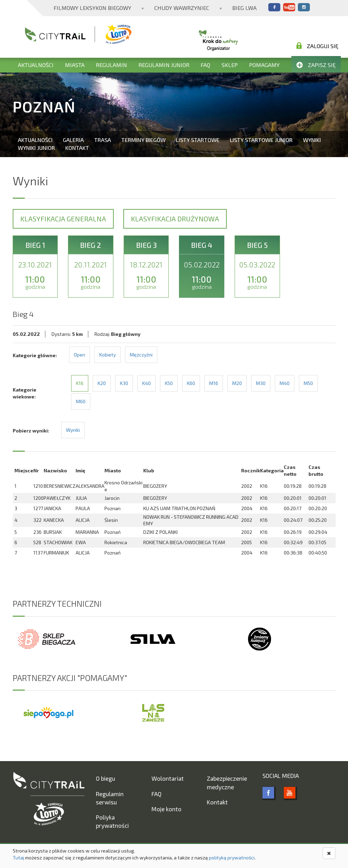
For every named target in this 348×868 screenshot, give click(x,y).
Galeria (73, 140)
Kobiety (108, 355)
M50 (308, 383)
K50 (169, 383)
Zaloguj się (317, 46)
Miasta (75, 65)
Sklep (230, 65)
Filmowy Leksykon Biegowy (92, 8)
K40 (147, 383)
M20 (237, 383)
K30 (124, 383)
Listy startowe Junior (261, 140)
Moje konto (166, 809)
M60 (81, 401)
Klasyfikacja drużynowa (175, 219)
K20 (102, 383)
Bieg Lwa (244, 8)
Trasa (103, 140)
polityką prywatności (232, 858)
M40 (285, 383)
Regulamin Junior (164, 65)
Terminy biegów (143, 140)
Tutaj (18, 858)
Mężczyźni (141, 355)
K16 (80, 383)
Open (80, 355)
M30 (261, 383)
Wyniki (312, 140)
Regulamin (111, 65)
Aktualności (36, 65)
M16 (214, 383)
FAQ (205, 65)
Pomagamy (264, 65)
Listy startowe (198, 140)
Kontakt (77, 148)
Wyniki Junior (36, 148)
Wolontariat (168, 778)
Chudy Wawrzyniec (182, 8)
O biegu (105, 778)
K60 (191, 383)
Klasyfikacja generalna (63, 219)
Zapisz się (316, 65)
